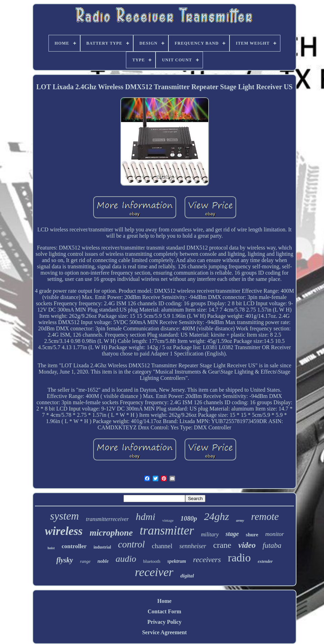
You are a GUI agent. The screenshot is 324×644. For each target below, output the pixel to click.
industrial (102, 547)
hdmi (145, 517)
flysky (65, 560)
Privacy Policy (164, 622)
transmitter (167, 531)
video (247, 545)
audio (126, 559)
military (210, 534)
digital (187, 576)
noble (103, 561)
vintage (168, 520)
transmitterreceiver (107, 519)
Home (164, 601)
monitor (274, 534)
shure (252, 535)
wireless (64, 531)
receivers (207, 559)
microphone (111, 533)
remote (265, 516)
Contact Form (164, 611)
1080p (189, 518)
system (65, 516)
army (240, 520)
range (85, 561)
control (131, 544)
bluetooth (152, 561)
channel (162, 546)
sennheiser (193, 546)
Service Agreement (164, 632)
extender (265, 561)
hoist (51, 548)
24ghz (217, 516)
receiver (154, 572)
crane (222, 545)
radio (239, 558)
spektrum (177, 561)
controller (74, 546)
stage (232, 534)
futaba (272, 545)
